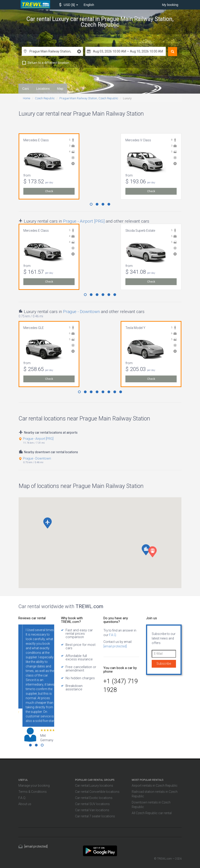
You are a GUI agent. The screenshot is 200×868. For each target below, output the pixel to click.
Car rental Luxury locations (94, 786)
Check (49, 191)
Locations (43, 89)
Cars (26, 89)
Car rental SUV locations (92, 804)
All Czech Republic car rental (152, 813)
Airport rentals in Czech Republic (155, 786)
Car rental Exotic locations (94, 798)
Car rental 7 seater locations (95, 816)
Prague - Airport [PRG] (84, 221)
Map (60, 89)
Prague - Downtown (81, 312)
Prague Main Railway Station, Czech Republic (89, 98)
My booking (170, 5)
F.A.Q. (113, 635)
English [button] (89, 5)
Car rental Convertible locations (97, 792)
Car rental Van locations (92, 810)
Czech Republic (45, 98)
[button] (69, 5)
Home (27, 98)
